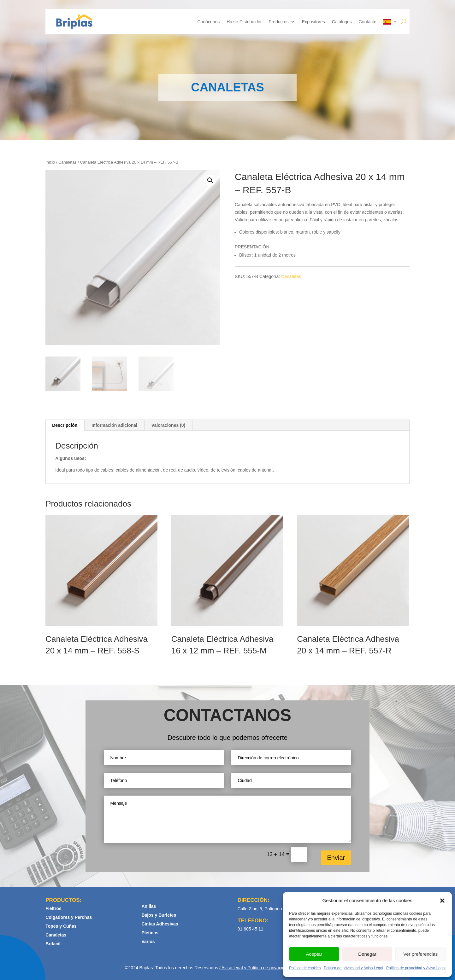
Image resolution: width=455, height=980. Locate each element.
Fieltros (53, 908)
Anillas (149, 906)
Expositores (313, 22)
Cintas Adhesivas (160, 924)
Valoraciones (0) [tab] (168, 425)
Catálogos (342, 22)
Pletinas (150, 933)
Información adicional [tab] (114, 425)
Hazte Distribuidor (244, 22)
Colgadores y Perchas (69, 917)
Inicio (50, 162)
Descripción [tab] (65, 425)
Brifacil (53, 944)
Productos (279, 22)
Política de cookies (305, 968)
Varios (148, 942)
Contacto (368, 22)
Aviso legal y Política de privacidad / (256, 968)
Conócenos (208, 22)
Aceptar (314, 954)
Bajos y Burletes (159, 915)
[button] (442, 901)
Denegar (367, 954)
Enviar (336, 858)
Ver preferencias (420, 954)
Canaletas (68, 162)
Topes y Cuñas (61, 926)
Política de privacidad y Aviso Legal (353, 968)
